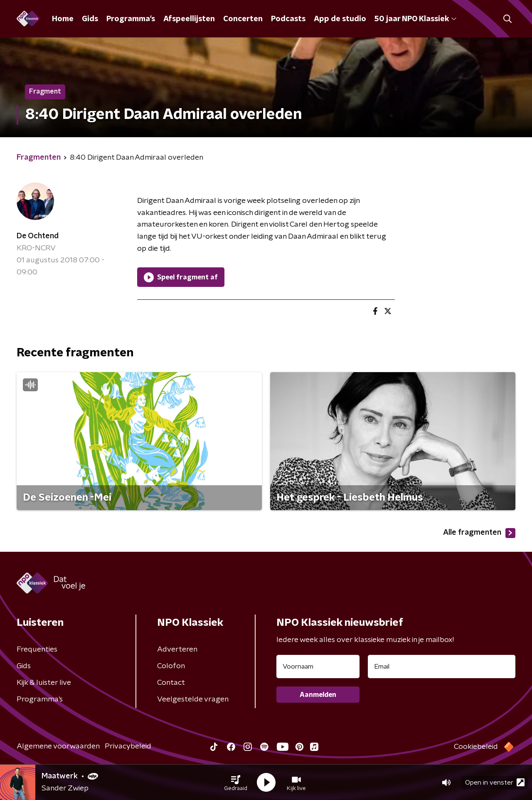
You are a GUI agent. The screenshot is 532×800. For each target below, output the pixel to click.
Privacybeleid (128, 746)
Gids (90, 19)
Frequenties (37, 649)
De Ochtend (38, 236)
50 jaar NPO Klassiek (415, 19)
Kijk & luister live (44, 683)
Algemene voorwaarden (58, 746)
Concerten (243, 19)
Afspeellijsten (189, 19)
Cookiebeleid (476, 747)
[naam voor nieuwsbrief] (318, 667)
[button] (236, 783)
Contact (171, 683)
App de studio (340, 19)
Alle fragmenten (479, 533)
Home (63, 19)
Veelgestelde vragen (193, 699)
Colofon (171, 666)
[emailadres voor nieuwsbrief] (442, 667)
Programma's (131, 19)
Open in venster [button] (495, 782)
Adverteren (177, 649)
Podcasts (288, 19)
